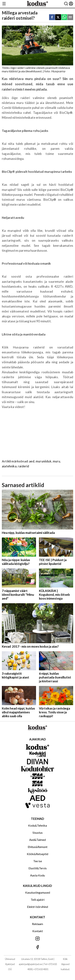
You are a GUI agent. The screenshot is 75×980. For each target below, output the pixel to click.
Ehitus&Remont (38, 847)
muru (56, 461)
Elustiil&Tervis (38, 868)
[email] (70, 17)
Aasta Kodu (37, 875)
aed (32, 461)
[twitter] (58, 17)
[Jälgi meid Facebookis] (37, 947)
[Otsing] (66, 4)
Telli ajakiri (38, 900)
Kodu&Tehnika (37, 825)
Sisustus (38, 833)
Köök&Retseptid (37, 854)
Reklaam (37, 924)
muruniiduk (44, 461)
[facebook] (52, 17)
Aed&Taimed (37, 840)
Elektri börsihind (37, 907)
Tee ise (38, 861)
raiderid (23, 466)
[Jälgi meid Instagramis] (37, 939)
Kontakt (38, 931)
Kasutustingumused (38, 892)
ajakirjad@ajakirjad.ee (31, 964)
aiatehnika (9, 466)
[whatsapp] (64, 17)
